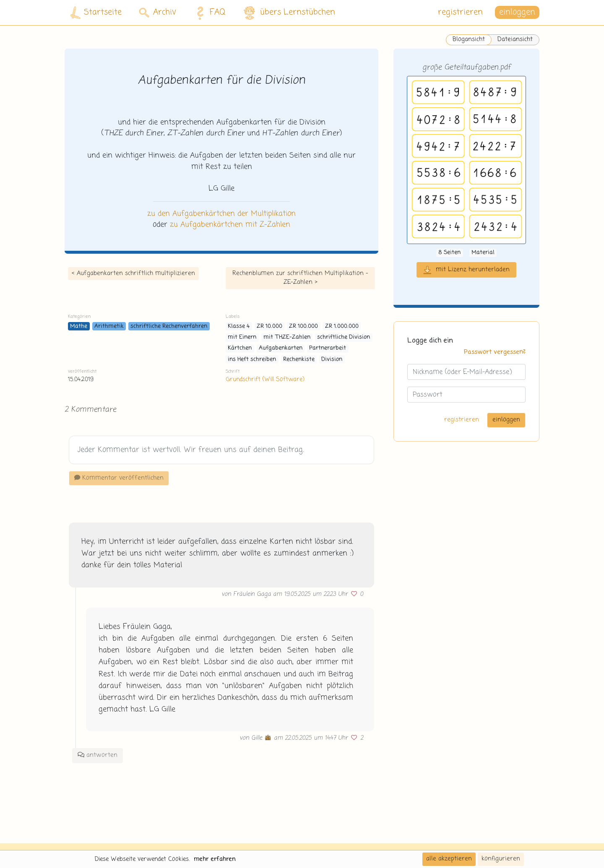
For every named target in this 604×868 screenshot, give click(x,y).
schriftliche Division (344, 337)
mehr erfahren (215, 859)
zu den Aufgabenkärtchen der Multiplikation (221, 214)
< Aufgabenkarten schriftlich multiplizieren (133, 273)
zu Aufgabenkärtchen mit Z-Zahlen (230, 225)
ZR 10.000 (269, 326)
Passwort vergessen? (495, 352)
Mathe (79, 326)
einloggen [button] (517, 12)
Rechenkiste (299, 360)
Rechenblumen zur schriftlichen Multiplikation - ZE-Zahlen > (300, 278)
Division (332, 360)
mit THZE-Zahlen (287, 337)
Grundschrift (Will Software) (265, 379)
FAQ (209, 13)
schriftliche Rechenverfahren (169, 326)
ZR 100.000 (303, 326)
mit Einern (242, 337)
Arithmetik (109, 326)
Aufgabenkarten (281, 348)
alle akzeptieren (449, 859)
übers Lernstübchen (289, 13)
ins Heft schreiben (252, 360)
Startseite (96, 13)
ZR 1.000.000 (342, 326)
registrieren (460, 12)
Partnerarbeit (328, 348)
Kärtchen (240, 348)
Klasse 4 (239, 326)
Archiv (158, 12)
